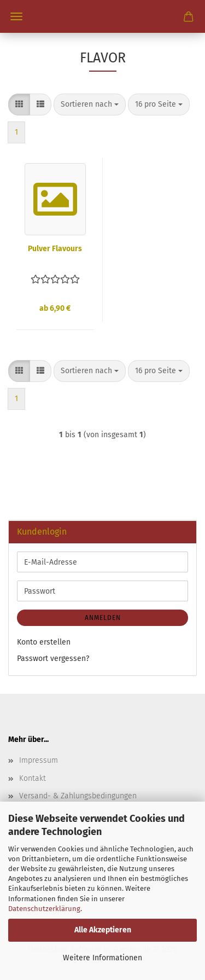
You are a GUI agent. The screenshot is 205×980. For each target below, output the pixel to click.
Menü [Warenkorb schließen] (16, 16)
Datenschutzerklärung (44, 909)
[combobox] (90, 105)
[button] (19, 105)
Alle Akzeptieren (103, 930)
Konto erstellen (44, 642)
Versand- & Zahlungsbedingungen (78, 796)
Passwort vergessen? (53, 659)
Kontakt (33, 778)
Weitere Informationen (102, 958)
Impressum (39, 760)
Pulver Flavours (55, 249)
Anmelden (103, 618)
